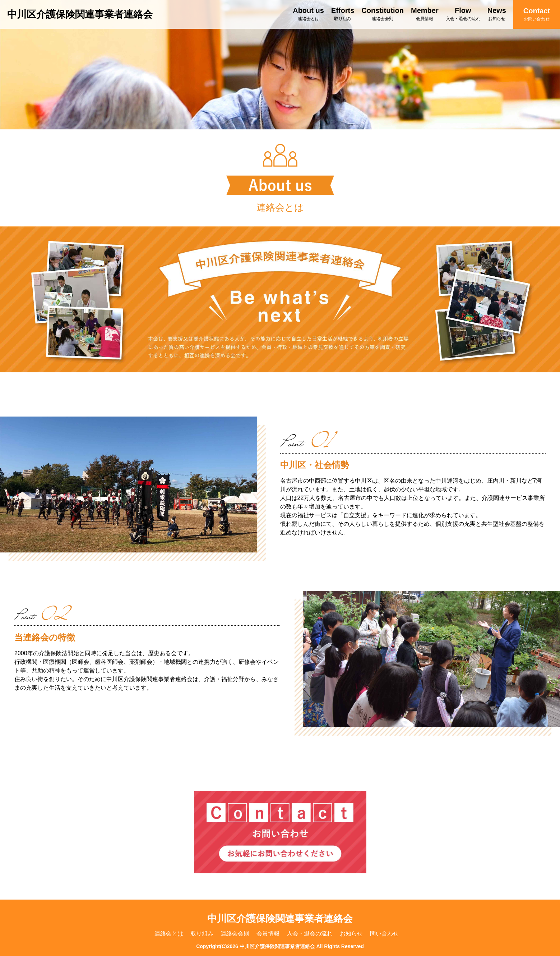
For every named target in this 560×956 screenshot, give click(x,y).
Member (425, 14)
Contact (537, 14)
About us (308, 14)
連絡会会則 (235, 934)
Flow (463, 14)
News (497, 14)
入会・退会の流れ (310, 934)
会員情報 (268, 934)
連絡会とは (169, 934)
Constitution (383, 14)
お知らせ (351, 934)
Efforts (343, 14)
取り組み (202, 934)
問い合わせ (384, 934)
